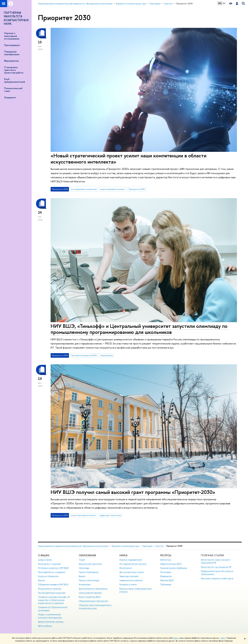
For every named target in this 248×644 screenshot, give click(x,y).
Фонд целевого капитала (50, 589)
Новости (159, 546)
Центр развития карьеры (90, 593)
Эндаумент (10, 97)
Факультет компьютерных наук (125, 546)
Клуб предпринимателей (15, 80)
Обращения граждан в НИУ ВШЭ (53, 584)
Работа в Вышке (45, 626)
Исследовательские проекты (133, 564)
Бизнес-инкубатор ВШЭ (90, 597)
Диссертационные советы (132, 572)
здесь (176, 638)
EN (224, 3)
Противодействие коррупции (52, 593)
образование (107, 355)
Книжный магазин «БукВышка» (174, 568)
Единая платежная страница (51, 622)
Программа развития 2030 (84, 355)
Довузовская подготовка (90, 564)
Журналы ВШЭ (167, 580)
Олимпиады (84, 568)
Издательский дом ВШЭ (171, 564)
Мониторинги (126, 568)
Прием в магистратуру (89, 580)
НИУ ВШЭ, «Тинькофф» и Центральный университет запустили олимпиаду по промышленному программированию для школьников (139, 329)
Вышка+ (82, 576)
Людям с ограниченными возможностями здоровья (50, 616)
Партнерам (147, 546)
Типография (166, 572)
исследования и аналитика (84, 189)
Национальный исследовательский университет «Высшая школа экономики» (73, 546)
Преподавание (12, 45)
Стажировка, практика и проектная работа (14, 70)
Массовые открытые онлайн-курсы (217, 578)
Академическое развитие (131, 580)
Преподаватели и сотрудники (52, 572)
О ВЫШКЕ (44, 555)
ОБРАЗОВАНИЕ (87, 555)
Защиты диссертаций (129, 576)
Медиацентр (166, 576)
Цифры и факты (45, 560)
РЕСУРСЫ (166, 555)
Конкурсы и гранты (128, 584)
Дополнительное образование (93, 589)
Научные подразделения (131, 560)
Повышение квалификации (12, 53)
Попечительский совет (13, 90)
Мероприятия (11, 61)
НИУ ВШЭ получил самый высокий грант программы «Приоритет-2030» (133, 492)
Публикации (166, 584)
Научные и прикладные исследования (12, 36)
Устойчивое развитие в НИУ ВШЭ (53, 568)
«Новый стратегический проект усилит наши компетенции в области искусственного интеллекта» (129, 159)
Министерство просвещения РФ (216, 567)
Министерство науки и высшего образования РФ (216, 561)
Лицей (82, 560)
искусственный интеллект (113, 189)
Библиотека (166, 560)
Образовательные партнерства (93, 601)
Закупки (41, 580)
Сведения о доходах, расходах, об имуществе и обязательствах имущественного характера (54, 600)
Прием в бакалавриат (89, 572)
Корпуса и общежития (48, 576)
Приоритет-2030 (137, 189)
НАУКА (123, 555)
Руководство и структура (49, 564)
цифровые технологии (110, 515)
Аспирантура (85, 584)
